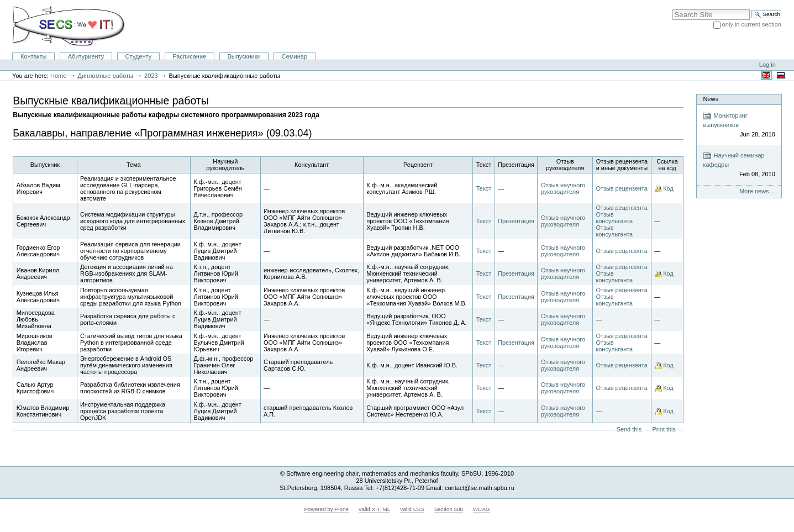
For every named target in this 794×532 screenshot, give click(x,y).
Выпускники (244, 56)
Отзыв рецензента (621, 188)
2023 (151, 76)
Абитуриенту (86, 56)
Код (668, 188)
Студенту (139, 56)
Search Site (672, 9)
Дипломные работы (105, 76)
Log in (767, 65)
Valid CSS (412, 509)
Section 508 (449, 509)
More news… (757, 191)
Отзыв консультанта (614, 218)
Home (58, 76)
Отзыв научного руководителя (563, 188)
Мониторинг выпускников (739, 125)
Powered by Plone (326, 509)
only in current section (752, 24)
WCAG (482, 509)
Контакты (34, 56)
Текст (484, 188)
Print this (664, 429)
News (711, 99)
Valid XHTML (374, 509)
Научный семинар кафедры (739, 165)
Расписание (189, 56)
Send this (629, 429)
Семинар (295, 56)
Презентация (516, 221)
